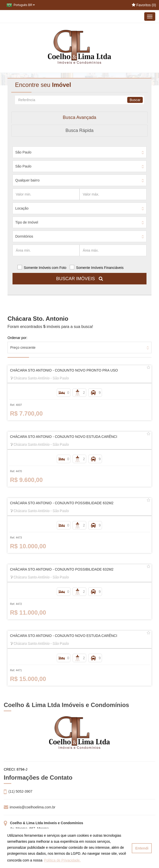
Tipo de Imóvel (27, 222)
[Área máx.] (113, 250)
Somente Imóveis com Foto (45, 268)
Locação (22, 208)
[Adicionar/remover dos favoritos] (148, 368)
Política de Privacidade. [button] (62, 860)
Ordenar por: (17, 338)
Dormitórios (24, 236)
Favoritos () (144, 5)
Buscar (135, 100)
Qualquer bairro (27, 180)
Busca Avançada (79, 117)
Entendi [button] (142, 848)
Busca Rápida (79, 130)
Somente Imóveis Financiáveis (100, 268)
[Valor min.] (46, 194)
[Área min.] (46, 250)
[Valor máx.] (113, 194)
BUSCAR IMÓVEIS (79, 279)
